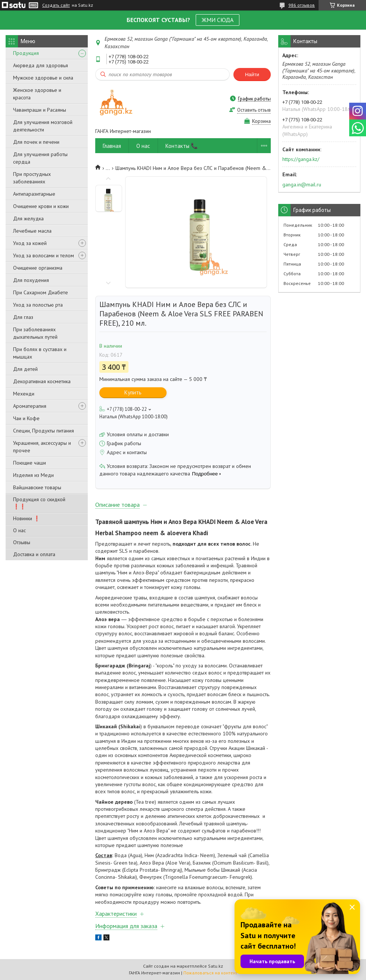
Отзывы (22, 542)
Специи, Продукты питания (44, 431)
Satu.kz (215, 966)
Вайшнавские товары (37, 487)
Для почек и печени (36, 142)
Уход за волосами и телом (44, 255)
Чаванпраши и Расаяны (40, 110)
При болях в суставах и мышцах (40, 353)
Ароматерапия (30, 406)
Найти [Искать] (252, 75)
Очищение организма (38, 268)
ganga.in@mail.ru (302, 184)
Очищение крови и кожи (41, 206)
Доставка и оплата (34, 554)
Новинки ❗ (27, 518)
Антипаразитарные (34, 194)
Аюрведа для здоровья (41, 65)
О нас (19, 530)
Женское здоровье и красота (37, 94)
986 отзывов (302, 5)
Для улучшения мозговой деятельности (43, 126)
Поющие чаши (30, 463)
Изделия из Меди (33, 475)
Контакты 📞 (182, 146)
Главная (112, 146)
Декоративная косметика (42, 381)
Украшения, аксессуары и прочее (42, 447)
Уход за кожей (30, 243)
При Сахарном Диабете (41, 292)
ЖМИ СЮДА (218, 20)
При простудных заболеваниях (32, 178)
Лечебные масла (32, 231)
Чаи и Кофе (26, 418)
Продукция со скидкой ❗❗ (39, 503)
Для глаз (23, 317)
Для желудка (28, 218)
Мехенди (24, 394)
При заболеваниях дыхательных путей (35, 333)
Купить (133, 392)
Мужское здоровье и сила (43, 78)
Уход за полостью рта (38, 305)
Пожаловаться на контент (210, 973)
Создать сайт (56, 5)
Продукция (26, 53)
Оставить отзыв (254, 110)
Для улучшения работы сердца (40, 158)
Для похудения (31, 280)
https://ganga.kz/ (301, 159)
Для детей (25, 369)
